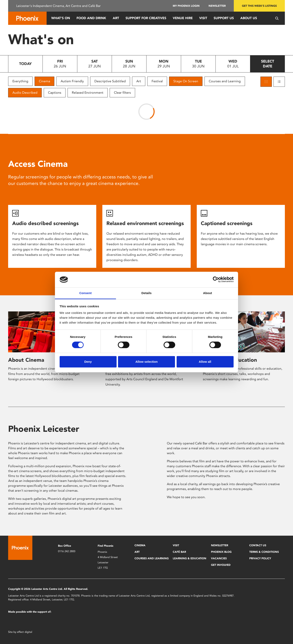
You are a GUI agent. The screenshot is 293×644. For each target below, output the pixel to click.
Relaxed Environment (88, 93)
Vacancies (219, 558)
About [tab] (208, 293)
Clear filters (122, 93)
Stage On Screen (186, 81)
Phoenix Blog (221, 552)
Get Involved (221, 565)
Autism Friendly (72, 81)
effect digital (25, 632)
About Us (249, 18)
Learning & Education (190, 558)
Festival (157, 81)
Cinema (44, 81)
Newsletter (217, 6)
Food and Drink (91, 18)
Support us (224, 18)
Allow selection (146, 362)
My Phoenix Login (186, 6)
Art (116, 18)
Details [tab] (146, 293)
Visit (203, 18)
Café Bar (179, 552)
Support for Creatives (146, 18)
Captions (55, 93)
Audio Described (25, 93)
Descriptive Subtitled (110, 81)
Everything (20, 81)
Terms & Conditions (264, 552)
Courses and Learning (225, 81)
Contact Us (258, 545)
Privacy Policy (260, 558)
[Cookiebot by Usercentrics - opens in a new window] (216, 280)
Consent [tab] (86, 293)
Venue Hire (183, 18)
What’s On (61, 18)
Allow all (205, 362)
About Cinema (26, 360)
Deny (88, 362)
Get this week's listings (259, 6)
